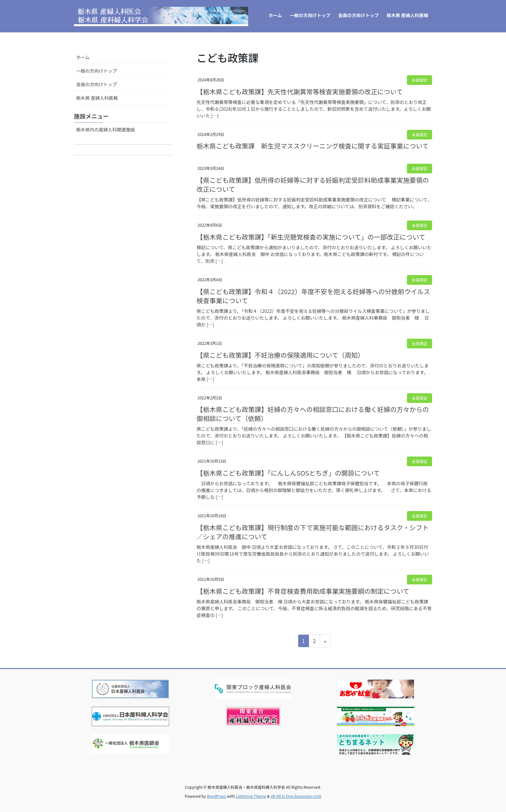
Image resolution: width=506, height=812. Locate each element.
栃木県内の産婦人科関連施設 (106, 129)
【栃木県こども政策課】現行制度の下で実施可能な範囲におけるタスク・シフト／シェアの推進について (313, 532)
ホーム (83, 57)
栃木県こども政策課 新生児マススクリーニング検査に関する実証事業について (313, 146)
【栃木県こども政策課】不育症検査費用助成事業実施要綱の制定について (303, 591)
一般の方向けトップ (96, 71)
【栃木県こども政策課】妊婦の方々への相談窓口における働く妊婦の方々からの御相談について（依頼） (313, 414)
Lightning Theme (251, 796)
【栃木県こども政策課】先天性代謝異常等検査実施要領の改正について (300, 92)
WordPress (217, 796)
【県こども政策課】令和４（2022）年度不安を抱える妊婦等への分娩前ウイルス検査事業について (313, 296)
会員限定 (420, 80)
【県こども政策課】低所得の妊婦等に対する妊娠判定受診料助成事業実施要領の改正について (313, 185)
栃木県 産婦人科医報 (97, 98)
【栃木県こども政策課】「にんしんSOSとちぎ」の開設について (288, 473)
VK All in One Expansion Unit (296, 796)
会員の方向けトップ (96, 84)
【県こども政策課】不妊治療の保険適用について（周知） (280, 355)
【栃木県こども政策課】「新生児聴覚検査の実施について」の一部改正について (311, 237)
